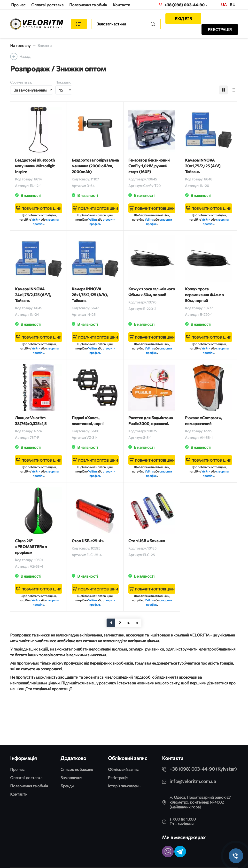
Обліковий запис (123, 769)
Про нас (18, 5)
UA (224, 4)
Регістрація (118, 778)
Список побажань (77, 769)
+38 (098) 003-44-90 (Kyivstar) (203, 769)
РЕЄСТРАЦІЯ (220, 29)
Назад (25, 56)
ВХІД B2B (183, 19)
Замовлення (71, 778)
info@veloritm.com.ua (193, 781)
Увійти (36, 219)
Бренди (67, 786)
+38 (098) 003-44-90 (183, 5)
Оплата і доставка (47, 5)
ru (233, 4)
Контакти (121, 5)
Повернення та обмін (88, 5)
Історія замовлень (124, 786)
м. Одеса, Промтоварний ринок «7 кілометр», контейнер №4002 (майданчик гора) (200, 802)
